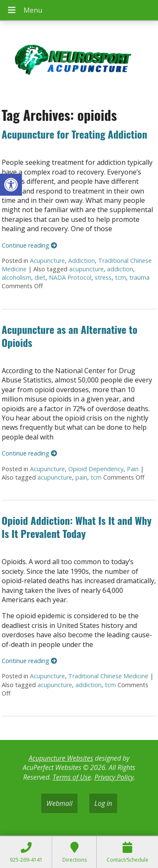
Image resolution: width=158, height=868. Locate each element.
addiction (120, 269)
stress (103, 277)
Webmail (59, 803)
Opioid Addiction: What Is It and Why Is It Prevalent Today (77, 527)
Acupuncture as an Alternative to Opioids (70, 336)
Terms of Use (72, 777)
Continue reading (29, 245)
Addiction (82, 261)
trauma (139, 277)
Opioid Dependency (96, 469)
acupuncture (86, 269)
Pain (133, 469)
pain (81, 477)
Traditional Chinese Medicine (108, 676)
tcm (121, 277)
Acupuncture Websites (61, 758)
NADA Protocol (70, 277)
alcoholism (16, 277)
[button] (11, 185)
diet (40, 277)
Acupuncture (47, 261)
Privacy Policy (114, 777)
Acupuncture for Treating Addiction (75, 134)
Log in (103, 803)
